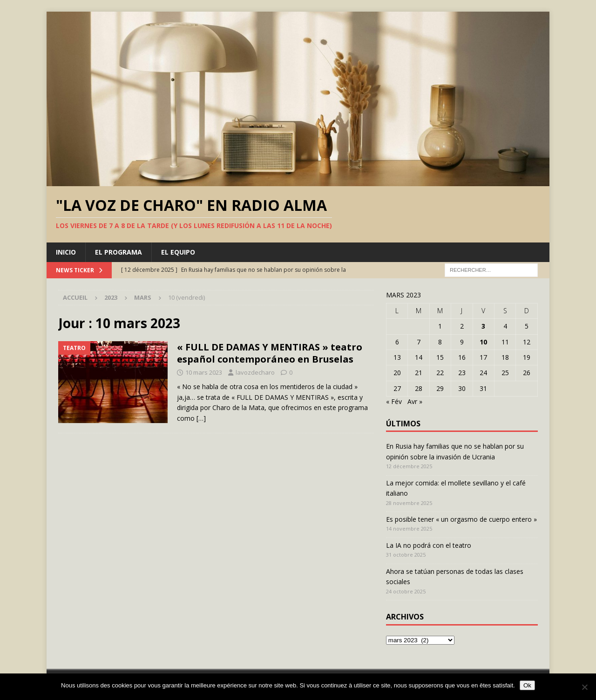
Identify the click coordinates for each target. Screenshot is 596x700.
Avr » (415, 401)
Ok (527, 685)
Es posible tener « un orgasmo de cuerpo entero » (461, 519)
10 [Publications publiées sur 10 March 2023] (483, 342)
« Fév (394, 401)
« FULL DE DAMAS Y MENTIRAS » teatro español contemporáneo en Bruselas (270, 353)
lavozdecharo (255, 372)
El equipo (178, 252)
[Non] (584, 687)
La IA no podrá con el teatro (429, 545)
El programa (119, 252)
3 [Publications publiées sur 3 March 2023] (483, 326)
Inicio (66, 252)
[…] (201, 418)
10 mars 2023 (204, 372)
